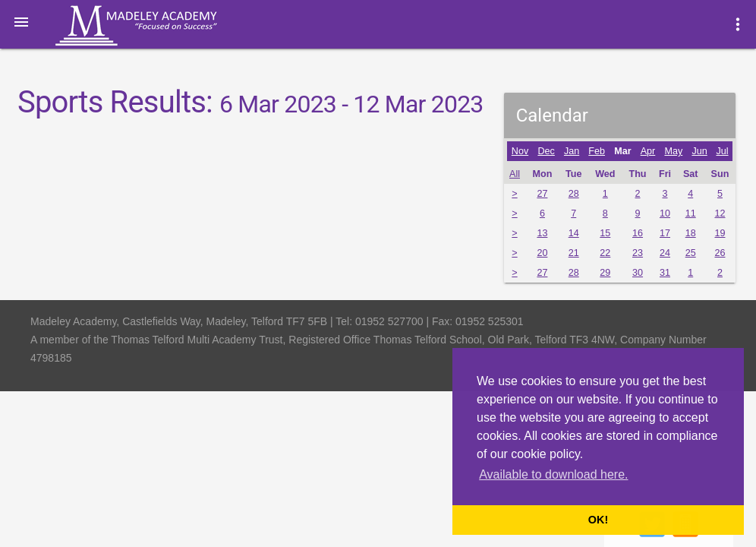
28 (574, 194)
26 (720, 253)
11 (691, 213)
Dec (546, 151)
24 (665, 253)
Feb (597, 151)
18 (691, 233)
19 (720, 233)
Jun (699, 151)
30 (638, 273)
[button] (21, 21)
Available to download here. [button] (553, 474)
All (515, 174)
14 (574, 233)
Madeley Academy (157, 26)
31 (665, 273)
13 (542, 233)
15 (605, 233)
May (673, 151)
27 (542, 194)
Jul (722, 151)
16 (638, 233)
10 (665, 213)
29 (605, 273)
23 (638, 253)
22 (605, 253)
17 (665, 233)
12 (720, 213)
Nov (520, 151)
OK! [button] (598, 520)
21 (574, 253)
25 (691, 253)
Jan (572, 151)
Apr (648, 151)
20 (542, 253)
